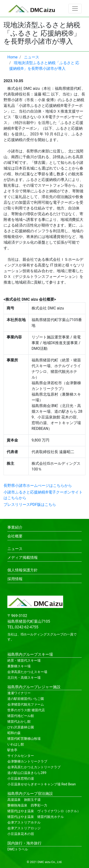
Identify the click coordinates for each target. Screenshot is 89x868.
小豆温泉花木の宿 (21, 834)
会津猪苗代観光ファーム (26, 704)
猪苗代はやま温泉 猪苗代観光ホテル (36, 817)
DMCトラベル (18, 849)
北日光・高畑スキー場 (24, 678)
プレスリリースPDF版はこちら (30, 505)
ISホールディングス (35, 634)
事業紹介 (15, 527)
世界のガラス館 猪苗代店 (26, 710)
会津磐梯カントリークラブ (27, 761)
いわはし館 (16, 744)
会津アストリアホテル (24, 823)
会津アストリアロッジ (24, 828)
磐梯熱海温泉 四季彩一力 (27, 805)
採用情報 (15, 579)
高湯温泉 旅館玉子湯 (24, 800)
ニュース (15, 549)
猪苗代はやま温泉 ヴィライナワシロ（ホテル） (44, 811)
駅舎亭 (12, 750)
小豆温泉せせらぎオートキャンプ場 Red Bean (42, 784)
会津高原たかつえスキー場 (27, 672)
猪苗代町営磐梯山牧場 (24, 739)
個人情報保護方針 (23, 570)
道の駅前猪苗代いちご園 (26, 699)
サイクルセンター (21, 756)
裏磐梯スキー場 (19, 666)
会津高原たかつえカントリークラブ (34, 767)
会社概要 (15, 536)
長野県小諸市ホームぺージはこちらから (38, 486)
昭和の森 (14, 733)
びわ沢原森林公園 (21, 727)
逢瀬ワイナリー (19, 693)
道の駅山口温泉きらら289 (27, 773)
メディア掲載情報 (23, 557)
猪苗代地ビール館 (21, 716)
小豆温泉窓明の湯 (21, 779)
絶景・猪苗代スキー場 (24, 661)
